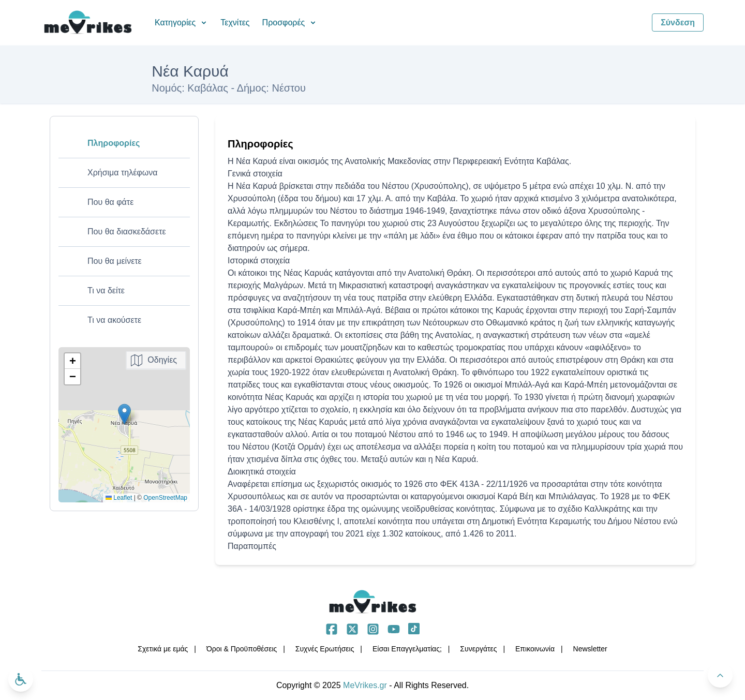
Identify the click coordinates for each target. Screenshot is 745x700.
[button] (124, 414)
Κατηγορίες (181, 23)
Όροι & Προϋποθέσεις (242, 649)
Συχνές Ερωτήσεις (325, 649)
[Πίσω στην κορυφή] (720, 675)
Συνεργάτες (478, 649)
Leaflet (119, 498)
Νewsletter (590, 649)
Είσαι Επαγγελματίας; (407, 649)
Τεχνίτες (235, 23)
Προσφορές (290, 23)
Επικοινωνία (535, 649)
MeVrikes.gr (365, 685)
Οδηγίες (162, 360)
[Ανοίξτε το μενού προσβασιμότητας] (21, 679)
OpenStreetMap (165, 498)
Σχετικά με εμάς (163, 649)
